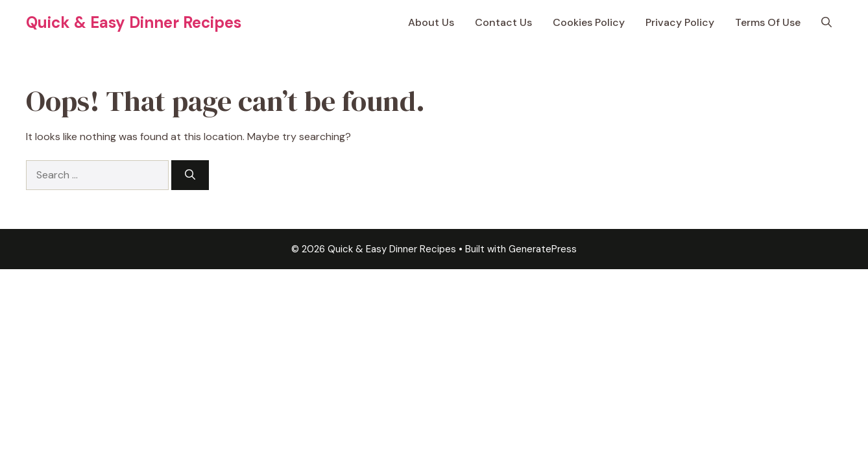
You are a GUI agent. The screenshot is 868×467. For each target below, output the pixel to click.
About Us (431, 22)
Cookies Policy (589, 22)
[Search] (190, 175)
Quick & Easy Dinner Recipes (134, 22)
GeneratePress (543, 249)
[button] (826, 23)
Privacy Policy (680, 22)
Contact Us (503, 22)
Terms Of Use (768, 22)
